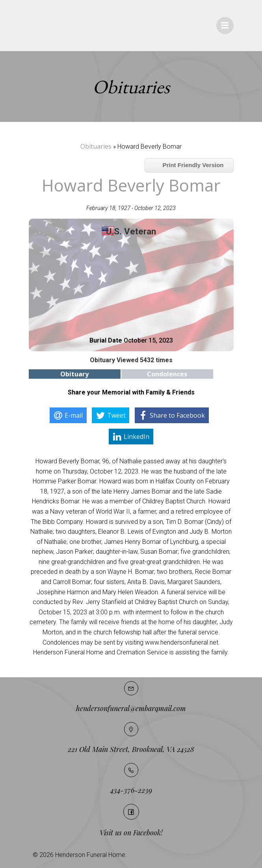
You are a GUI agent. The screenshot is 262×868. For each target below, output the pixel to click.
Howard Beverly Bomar (131, 185)
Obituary (74, 374)
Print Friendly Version (189, 165)
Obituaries (96, 146)
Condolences (167, 374)
